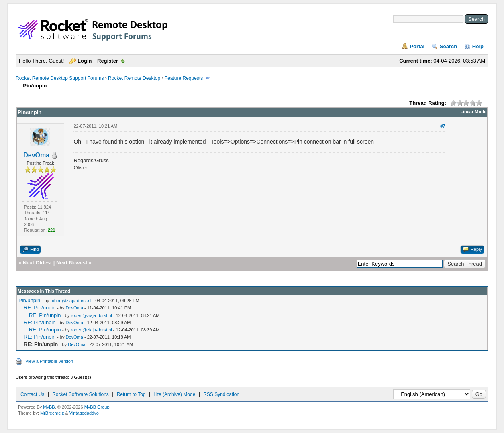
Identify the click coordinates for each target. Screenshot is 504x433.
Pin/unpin (29, 300)
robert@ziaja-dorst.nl (71, 301)
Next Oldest (37, 263)
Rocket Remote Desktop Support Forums (60, 78)
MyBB (49, 407)
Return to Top (131, 394)
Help (478, 46)
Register (108, 61)
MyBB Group (97, 407)
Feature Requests (184, 78)
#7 (443, 126)
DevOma (36, 155)
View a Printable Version (49, 361)
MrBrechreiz (52, 413)
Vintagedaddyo (84, 413)
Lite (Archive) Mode (174, 394)
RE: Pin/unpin (40, 308)
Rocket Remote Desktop (134, 78)
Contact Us (32, 394)
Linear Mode (473, 112)
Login (85, 61)
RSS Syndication (221, 394)
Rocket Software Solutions (81, 394)
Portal (417, 46)
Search (448, 46)
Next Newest (72, 263)
